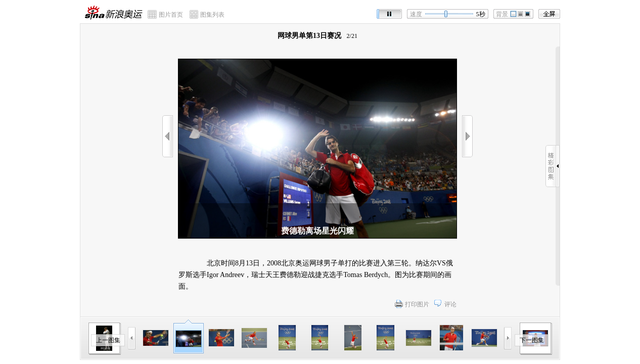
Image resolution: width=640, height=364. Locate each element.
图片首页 (171, 15)
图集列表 (212, 15)
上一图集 (108, 340)
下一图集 (532, 340)
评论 (450, 304)
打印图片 (417, 304)
